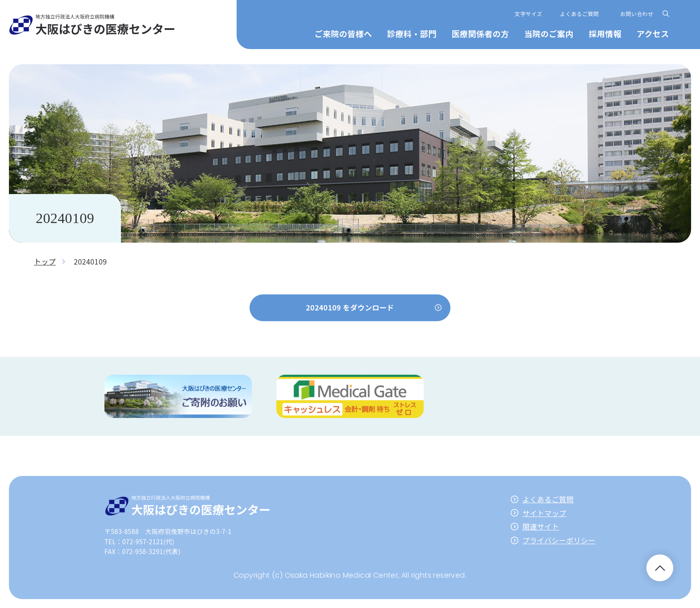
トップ (45, 261)
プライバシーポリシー (559, 540)
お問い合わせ (637, 14)
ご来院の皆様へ (344, 33)
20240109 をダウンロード (350, 307)
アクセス (653, 33)
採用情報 (605, 33)
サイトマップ (544, 513)
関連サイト (541, 526)
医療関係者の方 (480, 33)
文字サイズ (529, 14)
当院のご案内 (549, 33)
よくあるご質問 (579, 14)
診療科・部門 (412, 33)
